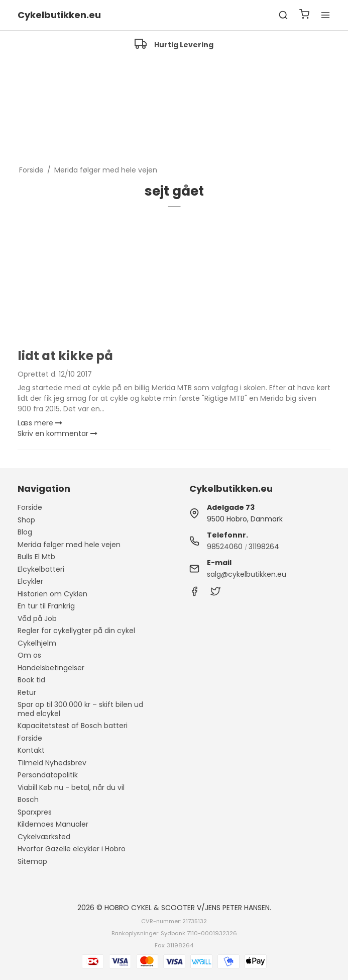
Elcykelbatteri (41, 569)
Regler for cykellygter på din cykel (76, 631)
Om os (29, 655)
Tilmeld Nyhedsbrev (52, 763)
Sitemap (32, 861)
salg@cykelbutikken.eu (247, 574)
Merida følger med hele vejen (69, 545)
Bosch (28, 799)
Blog (25, 532)
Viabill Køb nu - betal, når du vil (71, 787)
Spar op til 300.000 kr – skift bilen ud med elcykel (80, 709)
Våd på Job (37, 618)
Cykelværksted (44, 837)
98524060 (225, 547)
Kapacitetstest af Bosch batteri (73, 726)
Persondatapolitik (48, 775)
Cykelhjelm (37, 643)
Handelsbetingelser (51, 668)
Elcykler (30, 581)
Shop (26, 520)
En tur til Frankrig (46, 606)
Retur (27, 692)
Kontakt (31, 750)
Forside (30, 507)
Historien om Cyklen (52, 594)
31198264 (264, 547)
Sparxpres (35, 812)
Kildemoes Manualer (53, 824)
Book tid (31, 680)
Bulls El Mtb (36, 557)
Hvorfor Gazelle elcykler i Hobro (72, 849)
